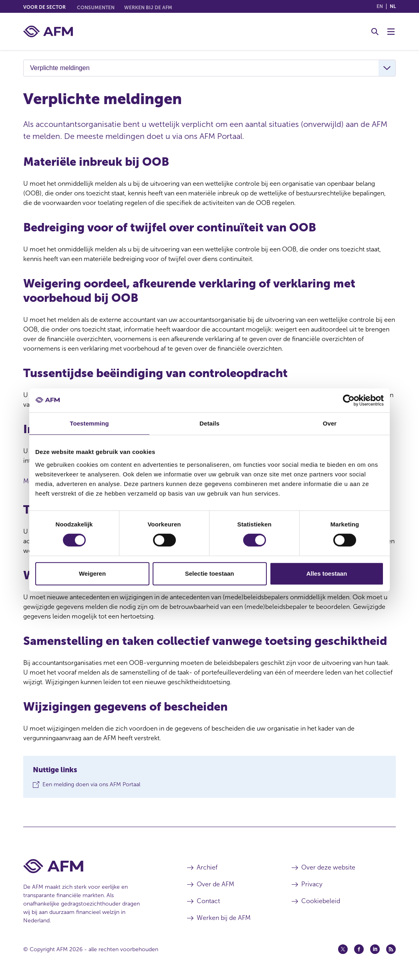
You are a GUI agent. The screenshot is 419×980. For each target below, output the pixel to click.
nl (393, 6)
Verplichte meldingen (60, 68)
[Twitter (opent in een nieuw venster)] (343, 949)
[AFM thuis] (48, 31)
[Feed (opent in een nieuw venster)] (391, 949)
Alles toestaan (327, 573)
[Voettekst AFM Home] (93, 866)
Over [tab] (330, 423)
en (380, 6)
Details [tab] (209, 423)
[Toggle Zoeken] (375, 32)
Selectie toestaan (210, 573)
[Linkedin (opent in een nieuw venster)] (375, 949)
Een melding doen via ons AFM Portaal (91, 786)
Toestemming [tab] (89, 423)
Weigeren (92, 573)
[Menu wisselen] (391, 32)
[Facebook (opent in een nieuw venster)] (359, 949)
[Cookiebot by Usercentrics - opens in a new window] (349, 400)
